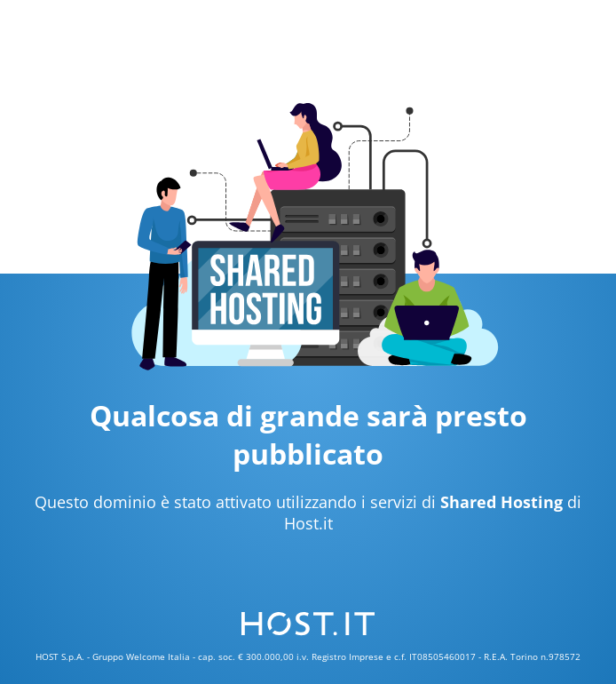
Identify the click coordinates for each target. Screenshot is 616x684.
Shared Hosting (501, 502)
